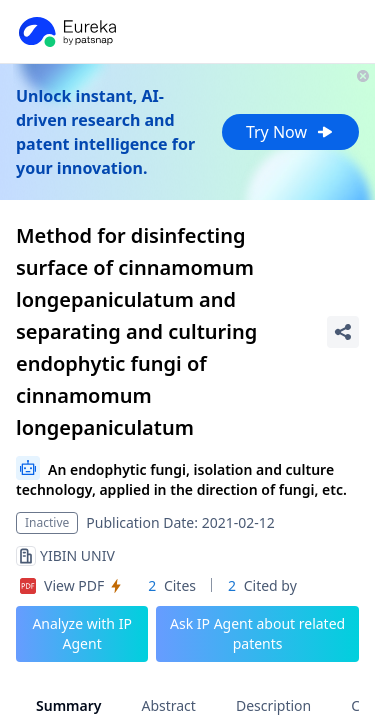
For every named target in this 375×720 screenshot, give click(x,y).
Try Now (290, 132)
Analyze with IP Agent (82, 633)
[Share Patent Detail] (343, 332)
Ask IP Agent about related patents (257, 633)
